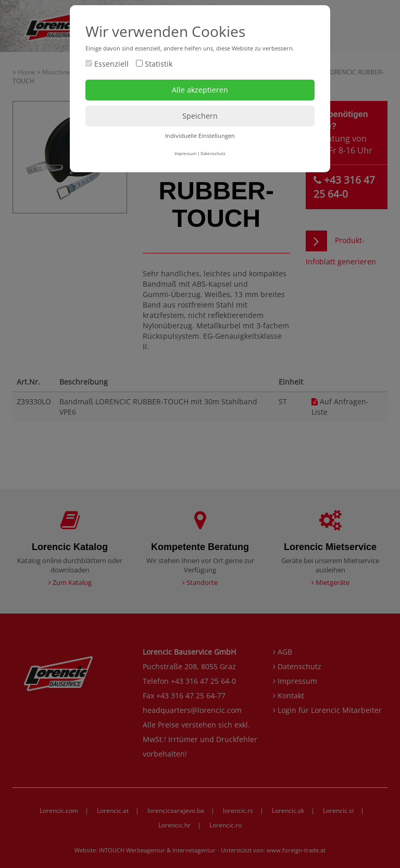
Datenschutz (213, 153)
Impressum (185, 153)
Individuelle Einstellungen (200, 136)
